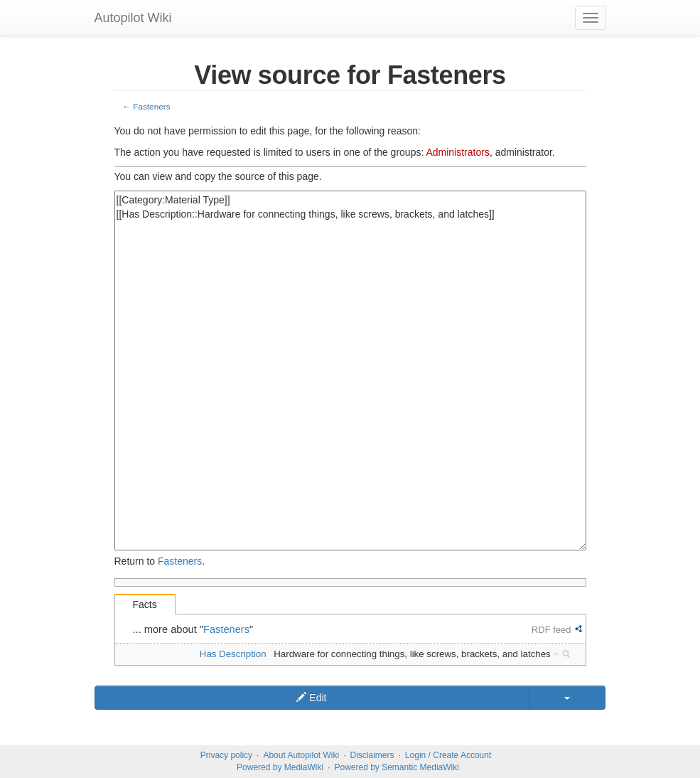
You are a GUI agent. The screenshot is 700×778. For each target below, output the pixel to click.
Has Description (233, 654)
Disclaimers (372, 755)
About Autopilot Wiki (301, 755)
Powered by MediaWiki (280, 767)
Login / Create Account (448, 755)
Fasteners (151, 106)
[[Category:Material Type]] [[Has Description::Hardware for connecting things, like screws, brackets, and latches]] (350, 371)
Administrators (457, 152)
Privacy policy (226, 755)
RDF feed (551, 630)
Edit (311, 698)
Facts (145, 604)
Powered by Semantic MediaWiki (396, 767)
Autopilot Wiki (133, 18)
